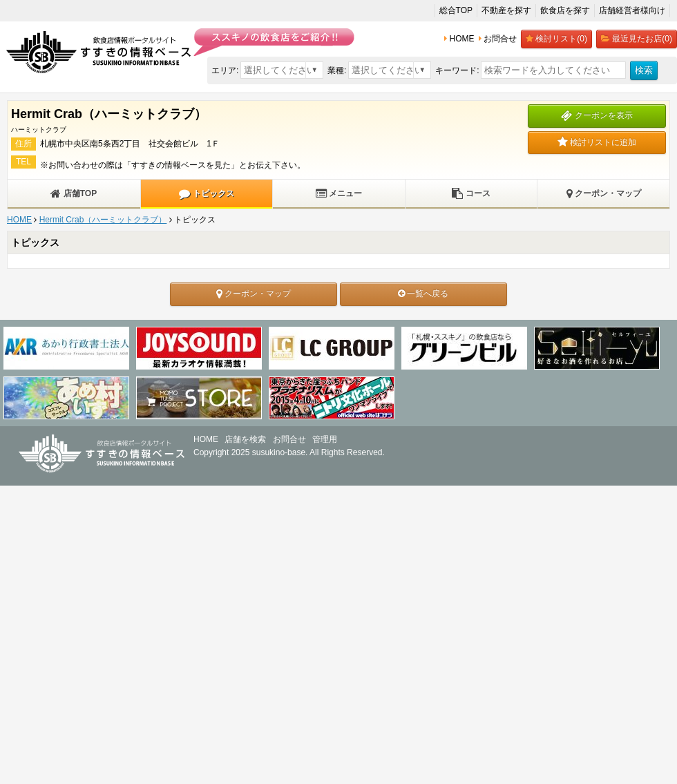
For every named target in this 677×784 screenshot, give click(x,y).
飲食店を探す (565, 10)
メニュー (339, 193)
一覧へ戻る (423, 294)
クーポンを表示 (597, 115)
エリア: (225, 70)
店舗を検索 (245, 439)
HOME (19, 220)
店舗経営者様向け (632, 10)
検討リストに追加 (597, 142)
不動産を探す (506, 10)
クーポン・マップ (604, 193)
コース (471, 193)
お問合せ (289, 439)
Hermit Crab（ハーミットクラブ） (103, 220)
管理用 (325, 439)
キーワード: (457, 70)
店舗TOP (74, 193)
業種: (337, 70)
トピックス (206, 193)
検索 (644, 70)
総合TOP (456, 10)
